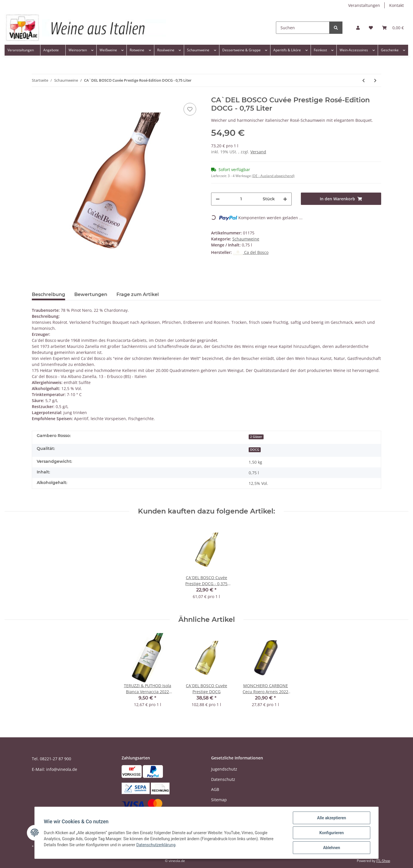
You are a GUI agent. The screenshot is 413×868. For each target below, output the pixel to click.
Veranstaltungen (364, 5)
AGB (215, 789)
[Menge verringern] (218, 199)
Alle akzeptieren (331, 818)
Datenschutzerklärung (156, 845)
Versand (258, 152)
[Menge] (241, 199)
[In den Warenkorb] (341, 199)
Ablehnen (331, 848)
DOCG (255, 450)
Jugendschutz (224, 769)
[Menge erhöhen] (285, 199)
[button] (358, 28)
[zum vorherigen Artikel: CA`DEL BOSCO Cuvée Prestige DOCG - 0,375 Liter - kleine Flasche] (364, 80)
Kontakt (397, 5)
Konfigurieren (331, 833)
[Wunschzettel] (371, 28)
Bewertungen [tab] (91, 294)
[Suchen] (303, 28)
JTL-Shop (383, 861)
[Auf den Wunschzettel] (190, 109)
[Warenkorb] (393, 28)
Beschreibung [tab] (48, 294)
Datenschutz (223, 779)
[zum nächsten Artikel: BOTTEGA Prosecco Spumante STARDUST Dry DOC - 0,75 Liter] (375, 80)
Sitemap (219, 800)
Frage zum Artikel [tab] (138, 294)
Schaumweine (246, 239)
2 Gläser (256, 437)
